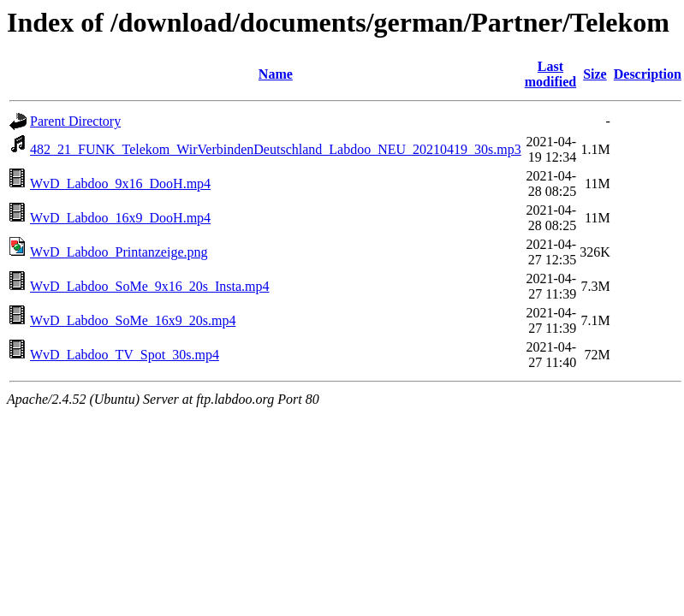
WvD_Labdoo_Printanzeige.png (119, 252)
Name (276, 74)
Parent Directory (75, 121)
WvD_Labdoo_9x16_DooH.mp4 (120, 184)
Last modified (550, 74)
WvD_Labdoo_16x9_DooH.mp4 (120, 218)
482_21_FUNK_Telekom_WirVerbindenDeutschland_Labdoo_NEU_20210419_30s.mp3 (276, 149)
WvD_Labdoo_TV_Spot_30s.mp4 (125, 355)
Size (595, 74)
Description (648, 74)
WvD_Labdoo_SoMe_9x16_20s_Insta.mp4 (150, 286)
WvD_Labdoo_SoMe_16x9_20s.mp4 (133, 320)
